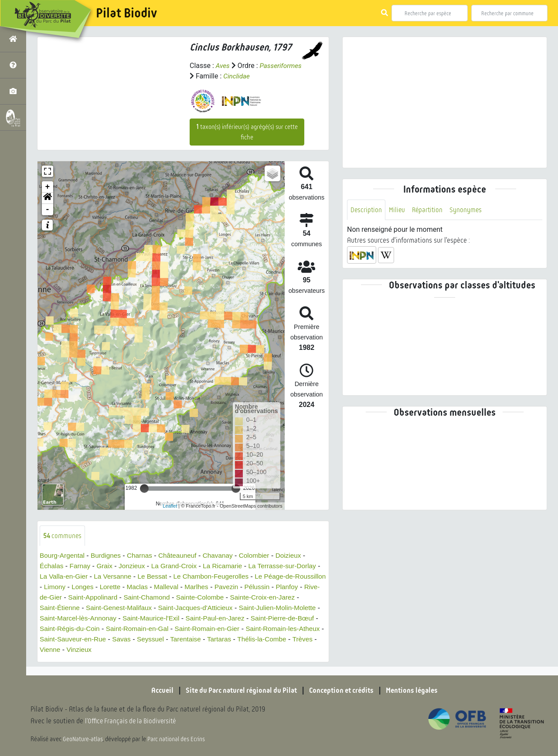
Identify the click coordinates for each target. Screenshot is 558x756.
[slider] (144, 488)
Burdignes (109, 556)
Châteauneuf (183, 556)
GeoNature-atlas (83, 739)
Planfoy (56, 598)
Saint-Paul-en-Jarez (291, 619)
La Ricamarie (230, 566)
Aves (223, 66)
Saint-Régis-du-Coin (143, 629)
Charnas (143, 556)
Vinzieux (169, 650)
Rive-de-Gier (93, 598)
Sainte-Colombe (257, 598)
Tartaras (310, 639)
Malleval (215, 587)
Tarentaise (275, 639)
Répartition (429, 210)
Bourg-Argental (63, 556)
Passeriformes (212, 76)
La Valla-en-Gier (91, 577)
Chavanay (225, 556)
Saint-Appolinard (145, 598)
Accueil (155, 691)
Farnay (82, 566)
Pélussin (309, 587)
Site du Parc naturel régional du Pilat (238, 691)
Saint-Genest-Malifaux (174, 608)
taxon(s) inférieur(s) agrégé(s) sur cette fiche (247, 132)
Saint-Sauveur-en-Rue (158, 639)
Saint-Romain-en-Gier (287, 629)
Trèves (112, 650)
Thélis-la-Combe (69, 650)
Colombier (263, 556)
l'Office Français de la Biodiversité (133, 721)
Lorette (157, 587)
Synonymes (469, 210)
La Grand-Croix (179, 566)
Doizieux (298, 556)
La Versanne (142, 577)
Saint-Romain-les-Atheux (78, 639)
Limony (99, 587)
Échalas (52, 566)
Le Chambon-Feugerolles (244, 577)
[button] (48, 198)
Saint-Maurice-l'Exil (225, 619)
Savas (209, 639)
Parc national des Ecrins (178, 739)
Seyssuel (239, 639)
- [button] (48, 210)
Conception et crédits (344, 691)
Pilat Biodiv (126, 13)
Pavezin (277, 587)
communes (63, 536)
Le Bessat (183, 577)
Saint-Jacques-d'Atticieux (254, 608)
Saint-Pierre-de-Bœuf (73, 629)
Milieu (398, 210)
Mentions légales (418, 691)
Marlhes (247, 587)
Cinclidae (283, 76)
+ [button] (48, 187)
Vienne (139, 650)
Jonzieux (135, 566)
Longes (128, 587)
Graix (107, 566)
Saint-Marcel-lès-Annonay (148, 619)
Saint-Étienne (112, 608)
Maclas (185, 587)
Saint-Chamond (201, 598)
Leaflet (170, 506)
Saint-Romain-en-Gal (214, 629)
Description (367, 210)
